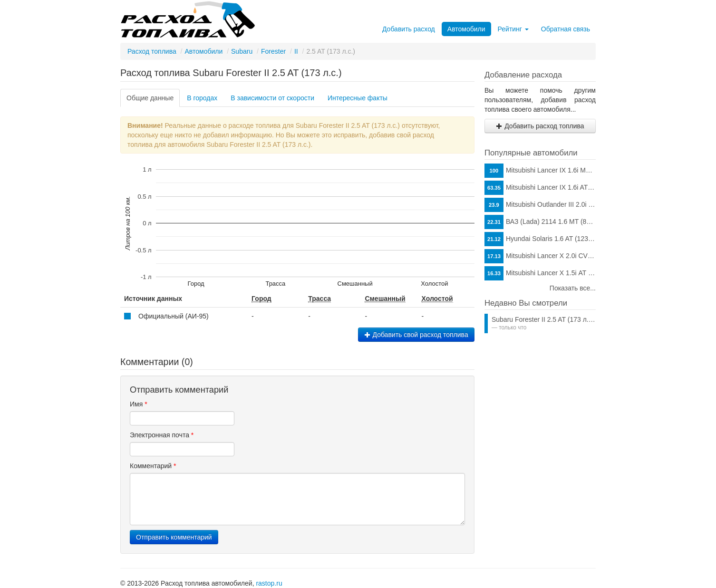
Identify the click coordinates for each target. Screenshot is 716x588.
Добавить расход (409, 29)
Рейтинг (513, 29)
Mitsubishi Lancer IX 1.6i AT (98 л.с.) (540, 188)
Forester (273, 51)
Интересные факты (358, 98)
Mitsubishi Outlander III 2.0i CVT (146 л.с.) (540, 205)
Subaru (242, 51)
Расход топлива (152, 51)
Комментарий (153, 466)
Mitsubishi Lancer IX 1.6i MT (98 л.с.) (540, 171)
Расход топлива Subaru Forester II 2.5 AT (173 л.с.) (231, 73)
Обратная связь (566, 29)
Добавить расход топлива (540, 126)
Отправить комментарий (174, 537)
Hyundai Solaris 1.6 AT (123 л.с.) (540, 239)
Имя (139, 404)
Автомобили (466, 29)
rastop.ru (269, 583)
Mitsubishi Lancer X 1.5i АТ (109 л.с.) (540, 273)
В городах (202, 98)
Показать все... (573, 288)
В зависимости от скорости (272, 98)
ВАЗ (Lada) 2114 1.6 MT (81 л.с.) (540, 222)
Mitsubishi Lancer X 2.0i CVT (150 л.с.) (540, 256)
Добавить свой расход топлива (416, 335)
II (296, 51)
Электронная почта (162, 435)
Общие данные (150, 98)
